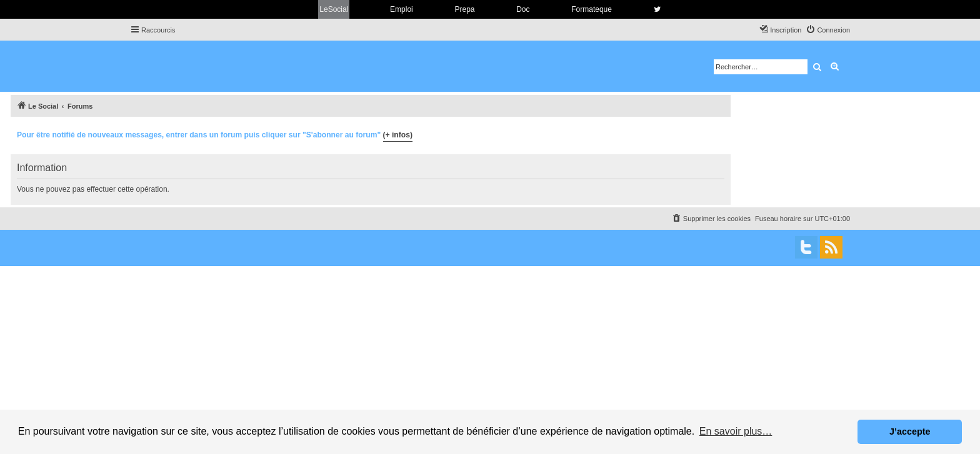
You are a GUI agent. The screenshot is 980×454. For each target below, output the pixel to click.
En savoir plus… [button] (736, 431)
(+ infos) (398, 135)
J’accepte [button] (910, 432)
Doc (523, 9)
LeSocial (334, 9)
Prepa (464, 9)
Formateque (592, 9)
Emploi (402, 9)
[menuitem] (828, 30)
